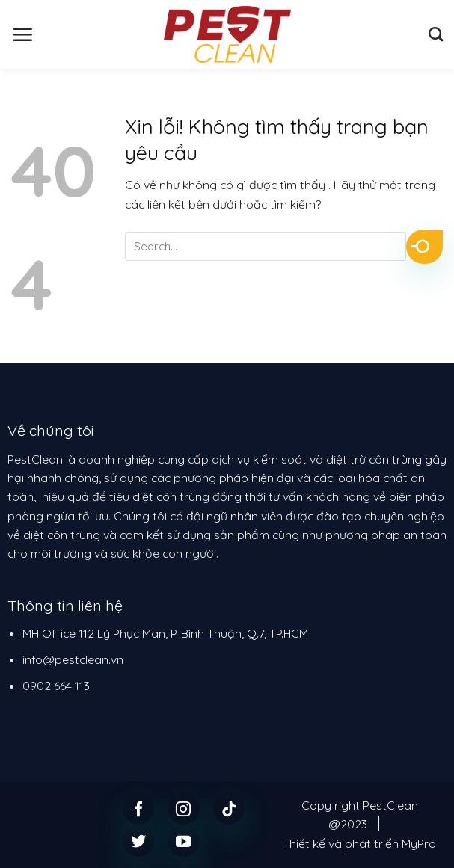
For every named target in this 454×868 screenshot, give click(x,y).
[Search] (436, 34)
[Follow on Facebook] (139, 809)
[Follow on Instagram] (184, 809)
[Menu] (22, 34)
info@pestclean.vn (73, 659)
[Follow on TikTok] (229, 809)
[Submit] (424, 247)
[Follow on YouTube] (184, 841)
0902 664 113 (56, 686)
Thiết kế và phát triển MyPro (359, 843)
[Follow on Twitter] (139, 841)
